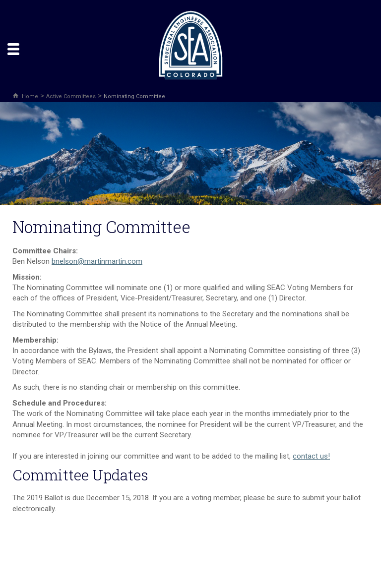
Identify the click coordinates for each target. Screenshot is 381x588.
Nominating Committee (134, 96)
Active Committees (71, 96)
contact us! (311, 456)
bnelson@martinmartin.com (97, 261)
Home (30, 96)
